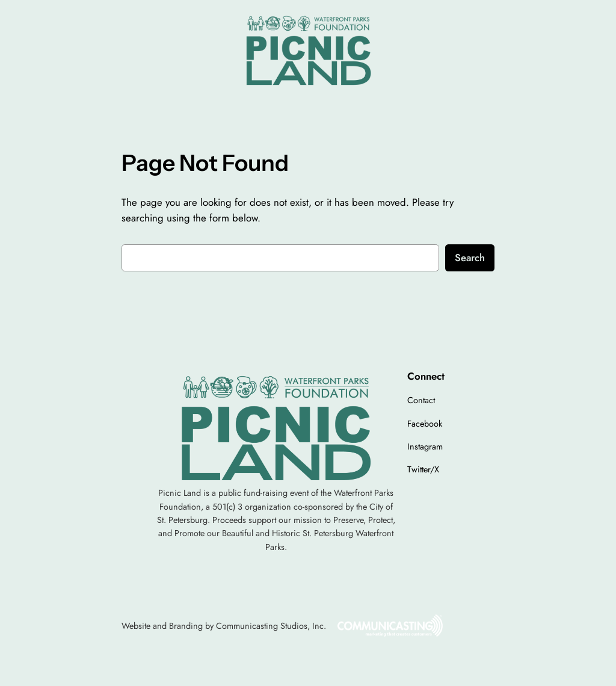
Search (470, 258)
